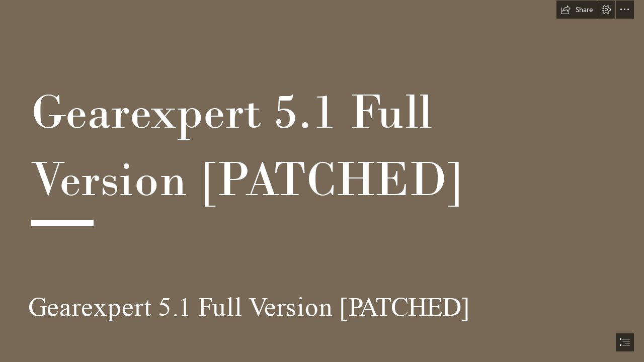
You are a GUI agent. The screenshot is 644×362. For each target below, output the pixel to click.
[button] (577, 10)
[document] (322, 181)
